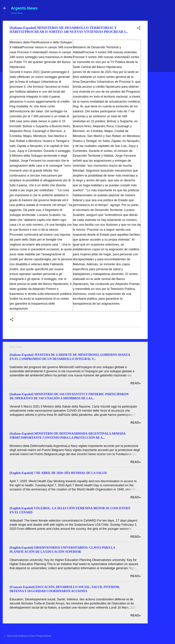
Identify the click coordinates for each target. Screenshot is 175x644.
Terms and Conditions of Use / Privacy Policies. (29, 636)
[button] (139, 29)
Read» (136, 383)
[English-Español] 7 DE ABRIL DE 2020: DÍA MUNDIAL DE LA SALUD (58, 473)
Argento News (24, 8)
